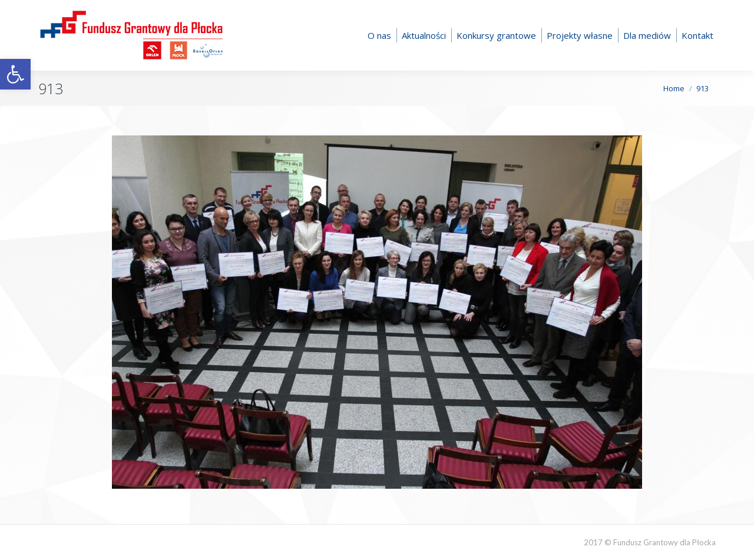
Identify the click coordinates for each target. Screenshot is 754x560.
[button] (15, 74)
